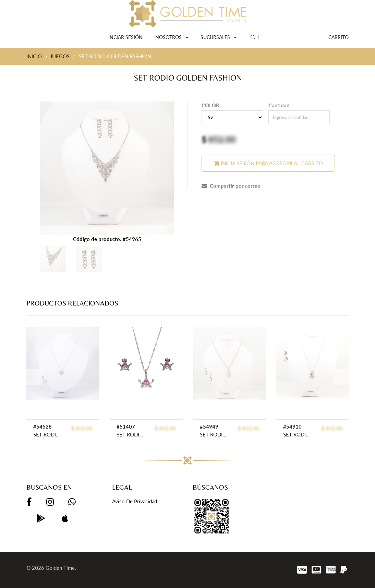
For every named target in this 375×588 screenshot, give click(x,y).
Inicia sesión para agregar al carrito (268, 163)
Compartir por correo (231, 186)
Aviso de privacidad (135, 501)
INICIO (34, 56)
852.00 (222, 139)
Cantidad (279, 105)
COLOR (210, 105)
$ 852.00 (82, 428)
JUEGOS (60, 56)
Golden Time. (61, 568)
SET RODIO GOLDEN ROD (48, 434)
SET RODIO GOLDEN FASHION (215, 434)
